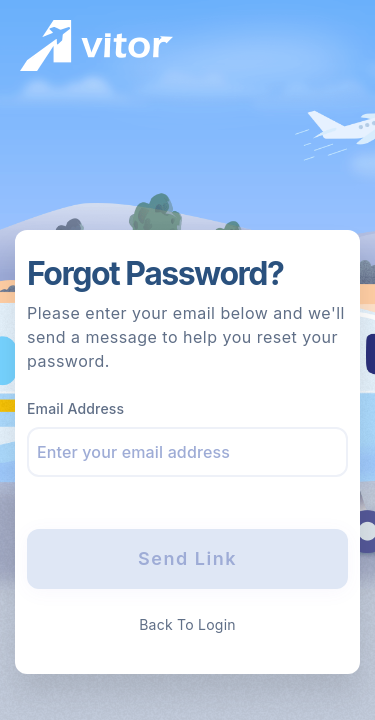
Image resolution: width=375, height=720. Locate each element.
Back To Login (187, 624)
